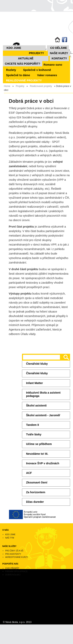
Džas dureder (35, 502)
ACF (29, 473)
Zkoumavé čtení (37, 482)
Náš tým (10, 538)
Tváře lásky (34, 434)
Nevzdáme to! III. (37, 454)
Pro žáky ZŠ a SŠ (14, 551)
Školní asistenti (36, 406)
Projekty (37, 53)
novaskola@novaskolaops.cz (15, 602)
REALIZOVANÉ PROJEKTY (24, 80)
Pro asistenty (13, 554)
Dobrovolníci (13, 575)
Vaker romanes (47, 75)
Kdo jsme (14, 48)
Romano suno (53, 65)
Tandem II (33, 425)
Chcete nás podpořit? (23, 64)
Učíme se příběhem (39, 444)
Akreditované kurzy (17, 557)
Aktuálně (26, 58)
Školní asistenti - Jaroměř (43, 415)
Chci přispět (12, 568)
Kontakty (59, 58)
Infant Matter (34, 383)
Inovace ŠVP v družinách (43, 463)
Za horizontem (36, 492)
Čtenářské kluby (37, 364)
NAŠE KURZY (59, 53)
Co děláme (59, 48)
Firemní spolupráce (16, 571)
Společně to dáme (18, 75)
